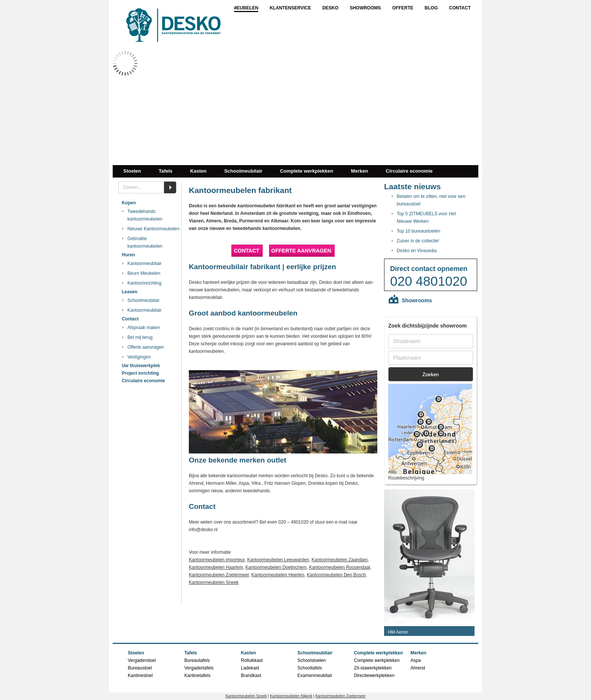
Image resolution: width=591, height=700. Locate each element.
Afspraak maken (144, 328)
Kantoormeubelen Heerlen (278, 575)
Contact (460, 8)
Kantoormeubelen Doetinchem (276, 567)
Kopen (129, 203)
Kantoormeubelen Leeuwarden (278, 560)
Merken (360, 171)
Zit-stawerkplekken (373, 668)
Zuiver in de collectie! (418, 241)
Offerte (403, 8)
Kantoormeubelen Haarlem (216, 567)
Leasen (129, 292)
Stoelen (132, 171)
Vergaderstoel (142, 660)
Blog (431, 8)
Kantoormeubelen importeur (217, 560)
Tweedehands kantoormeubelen (145, 215)
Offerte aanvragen (146, 347)
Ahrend (418, 668)
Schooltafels (310, 668)
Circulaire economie (409, 171)
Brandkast (251, 675)
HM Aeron (398, 632)
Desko (330, 8)
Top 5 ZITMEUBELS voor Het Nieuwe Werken (426, 218)
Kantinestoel (140, 675)
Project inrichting (140, 373)
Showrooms (365, 8)
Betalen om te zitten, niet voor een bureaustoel (431, 200)
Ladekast (250, 668)
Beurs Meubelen (144, 273)
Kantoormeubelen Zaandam (340, 560)
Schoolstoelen (312, 660)
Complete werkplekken (307, 171)
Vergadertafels (199, 668)
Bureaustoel (140, 668)
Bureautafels (197, 660)
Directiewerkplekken (374, 675)
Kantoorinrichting (144, 283)
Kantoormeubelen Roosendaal (340, 567)
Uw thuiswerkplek (141, 366)
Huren (128, 255)
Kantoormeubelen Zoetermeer (219, 575)
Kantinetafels (197, 675)
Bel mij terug (140, 337)
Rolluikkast (252, 660)
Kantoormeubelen (234, 8)
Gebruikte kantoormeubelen (145, 242)
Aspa (416, 660)
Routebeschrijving (406, 478)
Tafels (166, 171)
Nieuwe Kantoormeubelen (153, 229)
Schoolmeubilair (243, 171)
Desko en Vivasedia (417, 251)
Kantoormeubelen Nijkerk (291, 696)
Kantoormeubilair (145, 263)
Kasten (198, 171)
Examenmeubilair (315, 675)
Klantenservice (290, 8)
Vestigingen (139, 357)
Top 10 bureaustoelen (419, 231)
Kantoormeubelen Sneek (214, 582)
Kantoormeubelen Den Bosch (336, 575)
